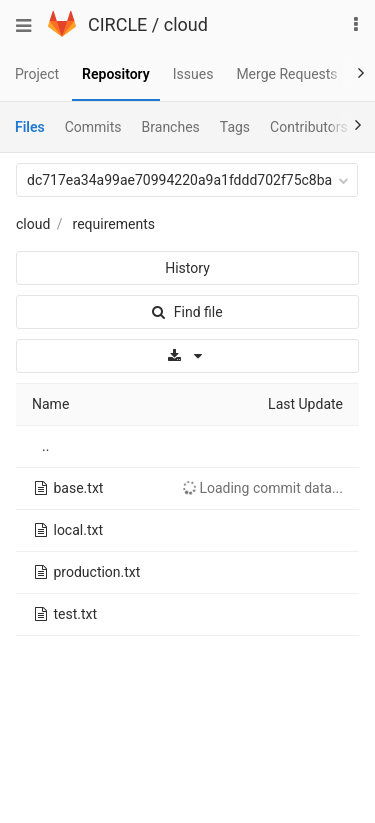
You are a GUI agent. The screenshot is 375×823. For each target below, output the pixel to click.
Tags (235, 127)
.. (45, 446)
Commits (93, 127)
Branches (171, 127)
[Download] (187, 356)
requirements (114, 224)
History (187, 268)
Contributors (309, 127)
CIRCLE (117, 24)
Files (30, 127)
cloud (186, 24)
